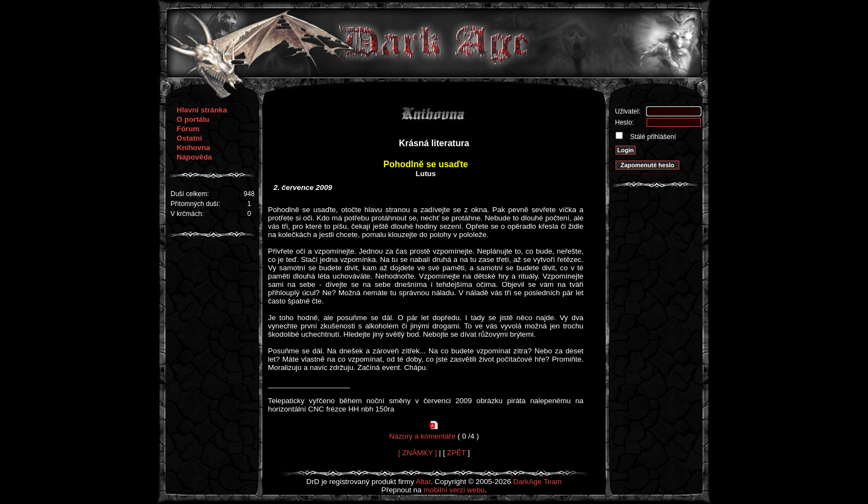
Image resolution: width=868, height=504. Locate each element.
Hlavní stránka (202, 110)
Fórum (188, 129)
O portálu (193, 119)
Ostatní (189, 138)
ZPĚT (457, 453)
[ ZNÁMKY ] (417, 453)
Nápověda (194, 157)
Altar (423, 482)
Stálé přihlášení (652, 137)
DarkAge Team (538, 482)
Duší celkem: (190, 194)
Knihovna (193, 148)
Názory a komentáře (422, 436)
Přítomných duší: (195, 204)
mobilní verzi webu (454, 490)
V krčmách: (187, 214)
